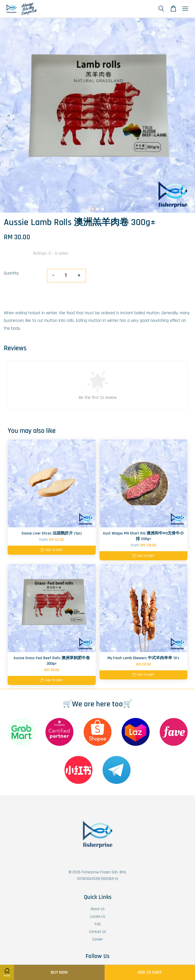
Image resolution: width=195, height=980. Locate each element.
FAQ (98, 924)
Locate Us (98, 917)
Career (97, 939)
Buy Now (59, 972)
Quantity (11, 273)
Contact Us (98, 932)
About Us (97, 909)
